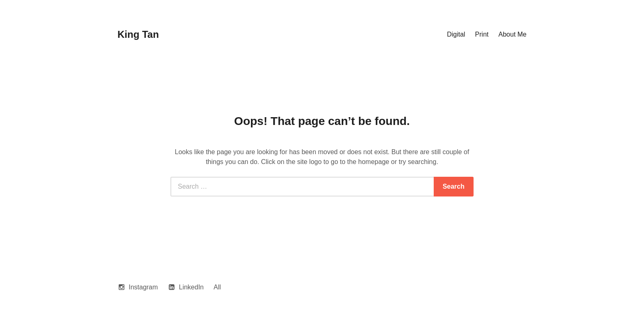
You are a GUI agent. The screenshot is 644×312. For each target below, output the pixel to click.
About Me (513, 34)
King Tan (138, 34)
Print (482, 34)
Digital (456, 34)
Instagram (143, 287)
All (217, 287)
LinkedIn (192, 287)
